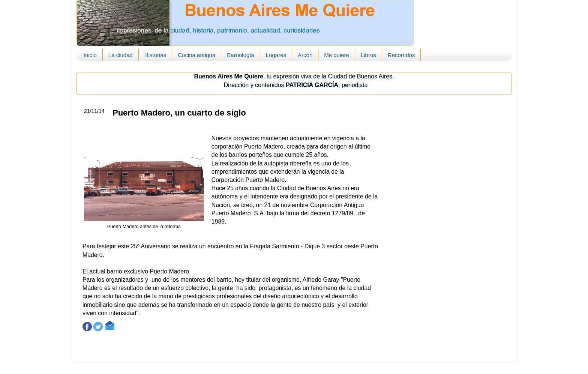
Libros (368, 55)
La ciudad (121, 55)
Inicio (90, 55)
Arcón (305, 55)
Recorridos (401, 55)
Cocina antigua (196, 55)
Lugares (276, 55)
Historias (155, 55)
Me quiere (337, 55)
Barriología (241, 55)
